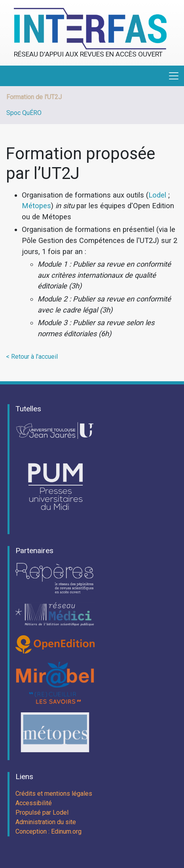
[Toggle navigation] (174, 76)
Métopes (36, 206)
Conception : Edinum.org (48, 831)
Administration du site (46, 822)
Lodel (157, 195)
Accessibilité (34, 803)
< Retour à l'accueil (32, 357)
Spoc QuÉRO (24, 113)
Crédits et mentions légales (54, 794)
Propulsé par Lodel (42, 812)
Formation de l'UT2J (34, 97)
